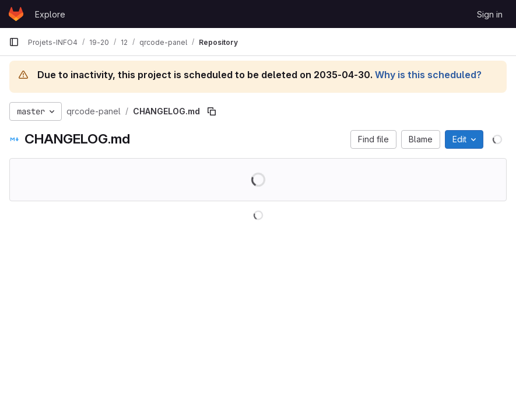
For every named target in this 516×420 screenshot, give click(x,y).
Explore (50, 14)
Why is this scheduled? (428, 75)
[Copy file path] (212, 111)
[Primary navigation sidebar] (14, 42)
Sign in (490, 14)
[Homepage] (16, 14)
